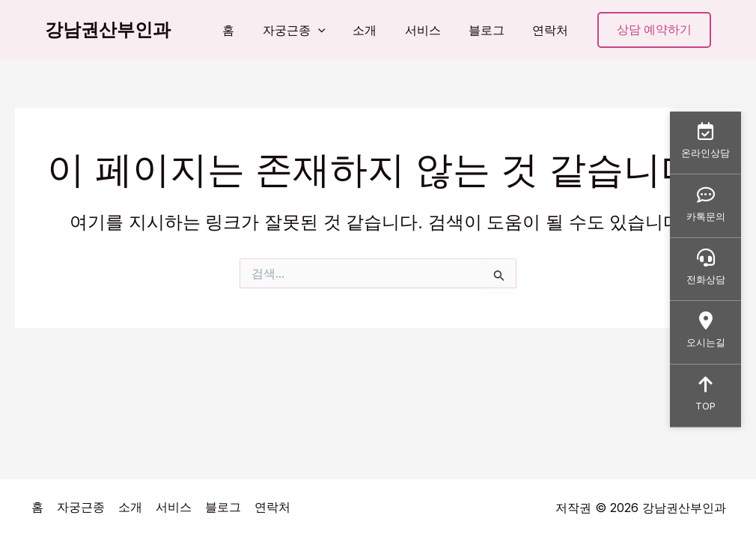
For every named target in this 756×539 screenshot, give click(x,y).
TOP (705, 397)
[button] (335, 30)
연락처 (552, 30)
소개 (379, 30)
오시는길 (705, 332)
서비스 (433, 30)
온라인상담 (705, 138)
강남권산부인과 (108, 30)
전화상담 (705, 267)
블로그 (493, 30)
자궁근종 (311, 30)
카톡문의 (705, 202)
